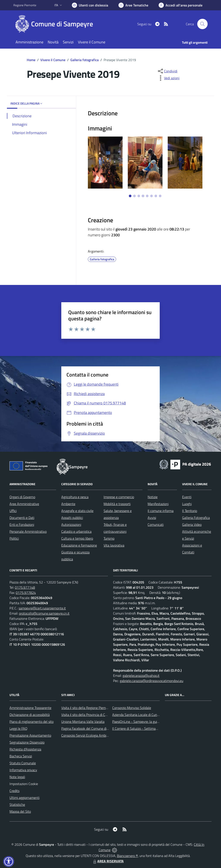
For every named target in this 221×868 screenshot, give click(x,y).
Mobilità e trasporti (117, 504)
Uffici (13, 511)
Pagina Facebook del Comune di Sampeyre (92, 728)
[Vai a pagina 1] (130, 196)
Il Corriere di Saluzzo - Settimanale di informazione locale (153, 728)
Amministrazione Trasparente (30, 708)
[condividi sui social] (167, 71)
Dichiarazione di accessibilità (30, 715)
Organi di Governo (22, 497)
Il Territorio (190, 511)
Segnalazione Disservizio (27, 742)
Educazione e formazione (79, 545)
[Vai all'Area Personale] (181, 5)
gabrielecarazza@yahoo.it (141, 676)
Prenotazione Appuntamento (30, 735)
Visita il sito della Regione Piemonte (87, 708)
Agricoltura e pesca (75, 497)
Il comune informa (161, 511)
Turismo (109, 538)
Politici (14, 538)
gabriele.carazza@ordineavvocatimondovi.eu (152, 681)
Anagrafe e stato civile (77, 511)
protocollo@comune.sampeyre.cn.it (44, 613)
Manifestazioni (158, 504)
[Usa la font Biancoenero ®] (90, 5)
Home (31, 60)
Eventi (187, 497)
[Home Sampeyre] (56, 24)
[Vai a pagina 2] (134, 196)
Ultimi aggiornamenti (24, 798)
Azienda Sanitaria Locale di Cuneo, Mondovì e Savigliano (152, 715)
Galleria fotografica (84, 60)
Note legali (17, 777)
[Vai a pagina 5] (147, 196)
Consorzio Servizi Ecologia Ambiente (87, 735)
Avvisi (152, 518)
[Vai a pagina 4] (143, 196)
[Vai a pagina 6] (152, 196)
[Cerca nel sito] (202, 24)
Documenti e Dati (22, 518)
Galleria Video (192, 525)
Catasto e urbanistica (76, 531)
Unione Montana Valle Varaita (83, 722)
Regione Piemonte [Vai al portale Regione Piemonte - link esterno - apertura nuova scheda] (25, 5)
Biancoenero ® (127, 856)
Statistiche (17, 804)
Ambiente (68, 504)
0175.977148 (25, 587)
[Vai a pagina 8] (160, 196)
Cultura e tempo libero (77, 538)
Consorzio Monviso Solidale (132, 708)
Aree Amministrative (24, 504)
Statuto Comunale (23, 763)
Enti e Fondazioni (22, 525)
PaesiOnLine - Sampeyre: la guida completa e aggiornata (153, 722)
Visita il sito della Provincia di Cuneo (87, 715)
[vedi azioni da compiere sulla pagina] (168, 78)
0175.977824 (26, 593)
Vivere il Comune (53, 60)
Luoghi (187, 504)
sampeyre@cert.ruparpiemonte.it (42, 608)
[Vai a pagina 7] (156, 196)
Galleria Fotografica (196, 518)
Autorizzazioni (71, 525)
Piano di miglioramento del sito (32, 722)
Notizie (153, 497)
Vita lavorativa (114, 545)
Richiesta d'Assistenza (25, 749)
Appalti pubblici (72, 518)
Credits (14, 791)
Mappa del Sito (20, 811)
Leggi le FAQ (18, 728)
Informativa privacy (23, 770)
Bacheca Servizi (21, 756)
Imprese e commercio (119, 497)
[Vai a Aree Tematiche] (133, 5)
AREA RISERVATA (108, 861)
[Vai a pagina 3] (139, 196)
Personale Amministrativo (28, 531)
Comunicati (156, 525)
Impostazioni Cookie (24, 784)
